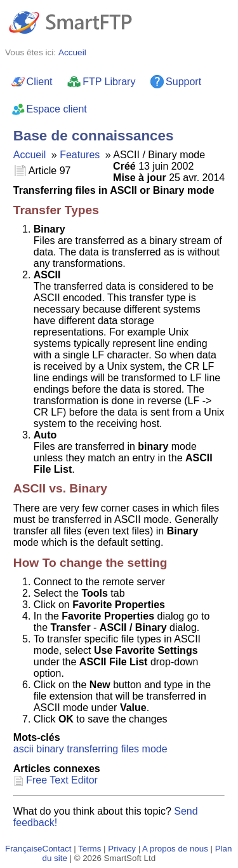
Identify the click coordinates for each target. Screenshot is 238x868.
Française (24, 849)
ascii (23, 749)
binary (50, 749)
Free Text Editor (62, 780)
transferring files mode (117, 749)
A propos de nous (175, 849)
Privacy (122, 849)
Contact (57, 849)
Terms (89, 849)
